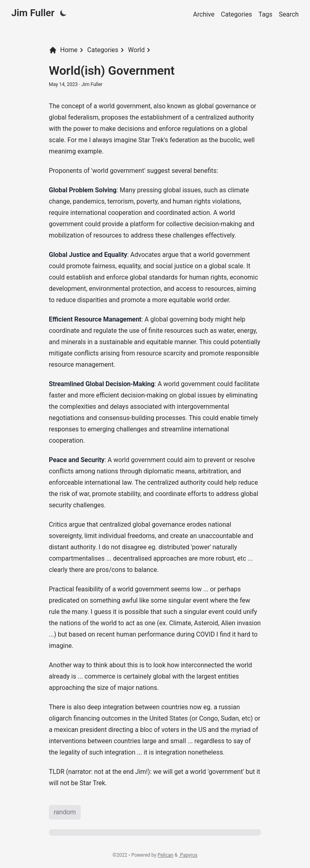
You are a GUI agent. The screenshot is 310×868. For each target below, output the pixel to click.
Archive (204, 14)
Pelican (165, 855)
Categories (236, 14)
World (136, 50)
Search (289, 14)
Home (63, 50)
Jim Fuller (33, 13)
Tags (265, 14)
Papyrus (188, 855)
